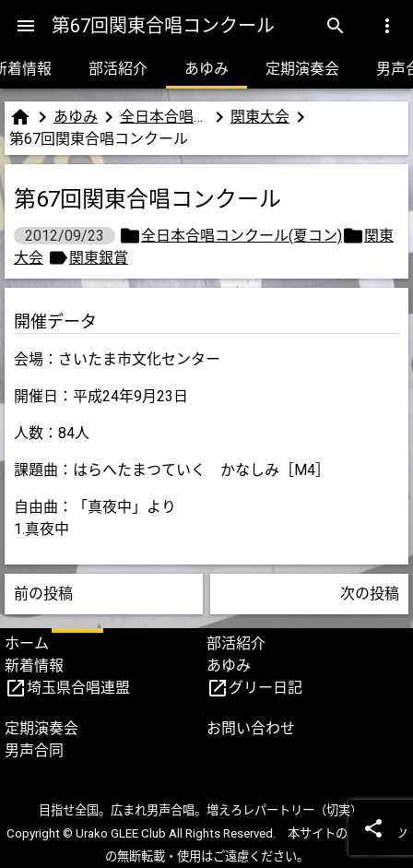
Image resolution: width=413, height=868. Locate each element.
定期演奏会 (302, 69)
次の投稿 (370, 594)
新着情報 (34, 666)
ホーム (27, 643)
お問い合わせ (251, 728)
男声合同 (34, 750)
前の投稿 (43, 594)
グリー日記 (265, 688)
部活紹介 (118, 69)
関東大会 (260, 117)
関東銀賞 (99, 258)
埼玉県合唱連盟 (78, 688)
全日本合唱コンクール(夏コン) (164, 117)
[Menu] (26, 26)
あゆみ (206, 69)
